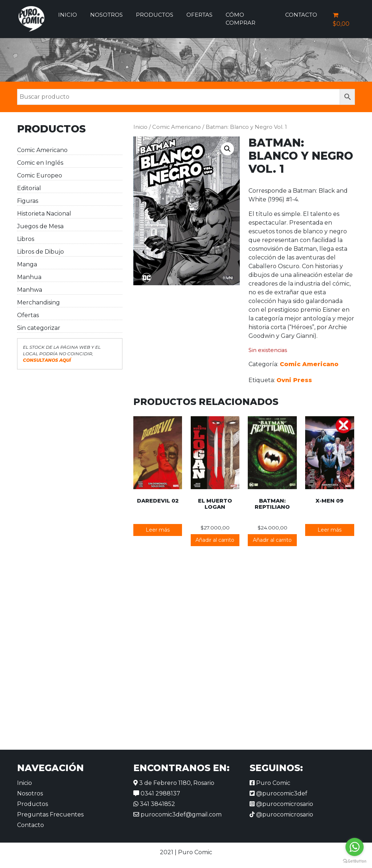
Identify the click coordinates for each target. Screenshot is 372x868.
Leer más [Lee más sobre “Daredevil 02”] (158, 530)
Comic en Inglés (40, 163)
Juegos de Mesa (40, 226)
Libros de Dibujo (41, 252)
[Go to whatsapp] (355, 847)
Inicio (68, 15)
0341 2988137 (157, 793)
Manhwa (30, 290)
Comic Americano (42, 150)
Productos (155, 15)
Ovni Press (294, 380)
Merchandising (39, 302)
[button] (227, 149)
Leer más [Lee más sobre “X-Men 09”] (329, 530)
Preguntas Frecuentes (50, 814)
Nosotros (106, 15)
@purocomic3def (278, 793)
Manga (27, 264)
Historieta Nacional (44, 214)
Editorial (29, 188)
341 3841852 (154, 804)
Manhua (29, 277)
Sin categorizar (39, 328)
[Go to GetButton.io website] (355, 861)
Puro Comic (270, 783)
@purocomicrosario (281, 804)
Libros (26, 239)
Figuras (28, 201)
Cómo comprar (240, 19)
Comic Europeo (40, 175)
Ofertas (199, 15)
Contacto (301, 15)
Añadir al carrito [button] (215, 540)
